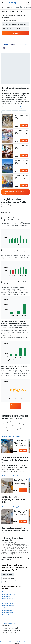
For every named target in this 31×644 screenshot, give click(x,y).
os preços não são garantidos (9, 623)
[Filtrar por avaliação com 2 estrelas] (4, 112)
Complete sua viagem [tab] (9, 578)
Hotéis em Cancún (7, 615)
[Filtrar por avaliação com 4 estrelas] (15, 112)
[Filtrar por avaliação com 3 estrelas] (9, 112)
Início (2, 642)
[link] (15, 192)
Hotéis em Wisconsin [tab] (9, 582)
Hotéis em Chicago (7, 610)
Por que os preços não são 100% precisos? (16, 635)
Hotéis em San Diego (8, 606)
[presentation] (7, 90)
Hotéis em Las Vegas (8, 592)
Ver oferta (24, 125)
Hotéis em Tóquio (7, 596)
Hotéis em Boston (7, 608)
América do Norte (9, 642)
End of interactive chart (3, 243)
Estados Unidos (19, 642)
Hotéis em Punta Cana (8, 594)
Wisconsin (26, 642)
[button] (3, 3)
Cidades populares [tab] (8, 574)
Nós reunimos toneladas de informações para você (16, 631)
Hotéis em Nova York (8, 601)
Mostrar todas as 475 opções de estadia (14, 507)
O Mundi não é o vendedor (16, 628)
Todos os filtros (23, 108)
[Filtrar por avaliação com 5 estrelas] (22, 112)
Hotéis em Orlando (7, 603)
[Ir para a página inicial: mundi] (11, 3)
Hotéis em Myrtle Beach (9, 612)
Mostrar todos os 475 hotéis (11, 436)
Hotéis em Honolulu (8, 599)
